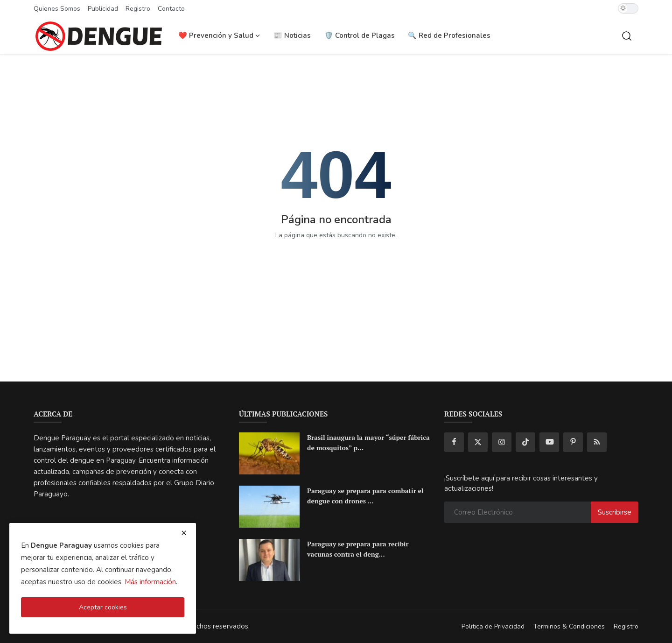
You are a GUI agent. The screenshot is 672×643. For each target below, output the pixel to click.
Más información (150, 582)
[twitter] (478, 442)
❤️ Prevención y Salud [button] (219, 35)
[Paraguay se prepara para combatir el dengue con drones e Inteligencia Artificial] (269, 507)
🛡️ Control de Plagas (360, 35)
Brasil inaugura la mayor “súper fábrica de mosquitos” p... (368, 442)
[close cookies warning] (184, 533)
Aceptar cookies (103, 607)
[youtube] (549, 442)
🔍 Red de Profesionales (449, 35)
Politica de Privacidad (493, 626)
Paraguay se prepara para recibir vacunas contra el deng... (358, 549)
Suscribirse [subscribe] (615, 512)
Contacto (171, 9)
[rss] (597, 442)
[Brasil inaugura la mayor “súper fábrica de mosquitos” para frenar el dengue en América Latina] (269, 453)
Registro (138, 9)
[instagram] (502, 442)
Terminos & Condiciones (569, 626)
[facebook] (454, 442)
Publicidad (103, 9)
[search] (627, 35)
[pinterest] (573, 442)
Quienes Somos (57, 9)
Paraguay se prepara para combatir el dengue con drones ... (365, 496)
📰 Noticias (292, 35)
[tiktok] (525, 442)
